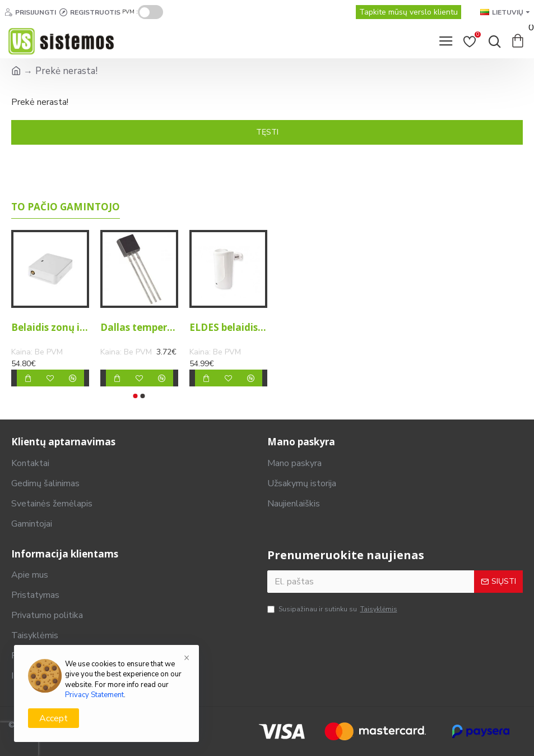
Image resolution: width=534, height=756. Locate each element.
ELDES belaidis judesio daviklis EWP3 (228, 328)
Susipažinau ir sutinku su (333, 609)
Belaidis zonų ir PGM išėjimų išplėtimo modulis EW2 (50, 328)
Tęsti (267, 132)
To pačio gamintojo (66, 207)
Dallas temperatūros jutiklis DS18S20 (139, 328)
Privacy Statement (94, 695)
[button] (136, 396)
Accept (54, 718)
